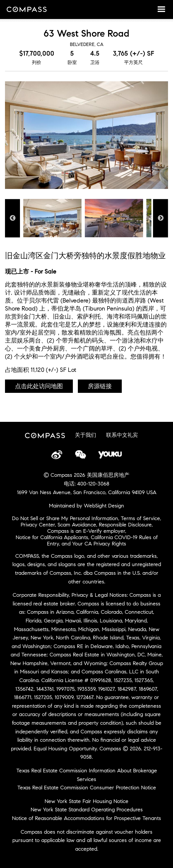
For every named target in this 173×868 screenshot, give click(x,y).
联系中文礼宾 (122, 435)
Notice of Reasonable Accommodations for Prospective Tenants (86, 818)
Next (161, 218)
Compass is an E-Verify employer (86, 531)
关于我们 (86, 435)
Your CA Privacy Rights (99, 544)
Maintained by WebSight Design (86, 506)
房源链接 (100, 386)
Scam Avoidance (77, 525)
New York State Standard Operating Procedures (87, 810)
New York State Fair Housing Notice (86, 801)
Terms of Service (140, 518)
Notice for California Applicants (52, 537)
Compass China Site (27, 10)
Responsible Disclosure (125, 525)
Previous (12, 218)
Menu (161, 9)
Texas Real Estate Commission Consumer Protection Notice (87, 788)
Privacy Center (38, 525)
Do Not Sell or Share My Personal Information (65, 518)
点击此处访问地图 (39, 386)
